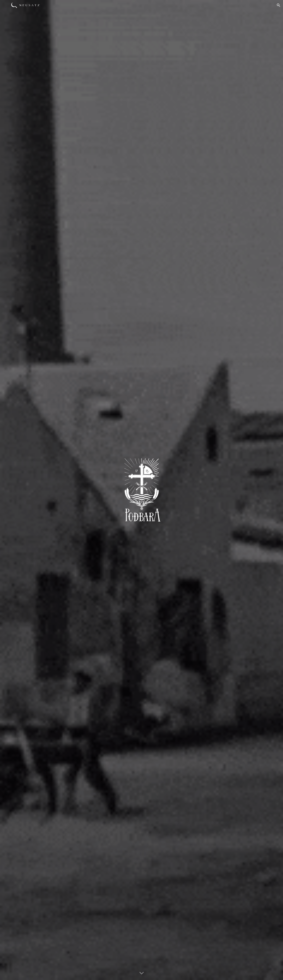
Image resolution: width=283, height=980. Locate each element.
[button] (279, 5)
